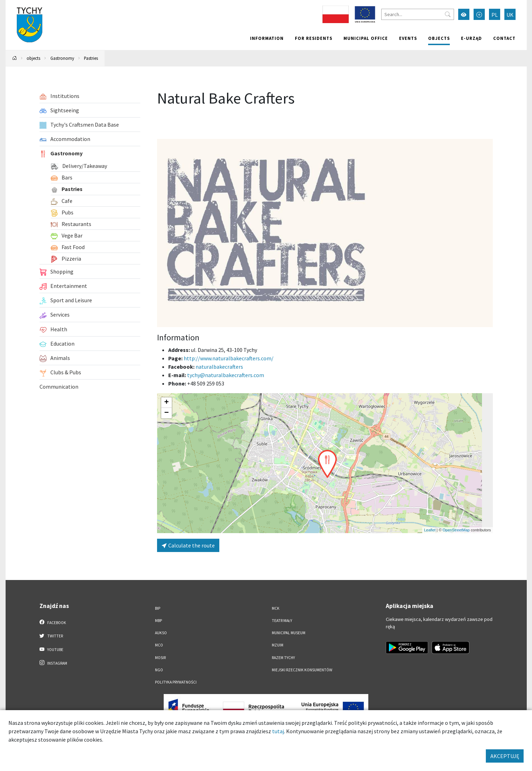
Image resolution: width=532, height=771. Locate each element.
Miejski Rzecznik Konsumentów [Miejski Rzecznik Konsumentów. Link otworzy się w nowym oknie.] (302, 670)
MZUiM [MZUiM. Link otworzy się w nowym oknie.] (278, 645)
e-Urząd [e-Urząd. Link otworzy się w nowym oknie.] (471, 38)
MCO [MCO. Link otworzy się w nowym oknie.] (159, 645)
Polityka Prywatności (176, 682)
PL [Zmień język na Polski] (495, 15)
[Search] (418, 14)
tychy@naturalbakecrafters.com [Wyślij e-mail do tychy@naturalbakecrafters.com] (226, 375)
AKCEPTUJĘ (505, 756)
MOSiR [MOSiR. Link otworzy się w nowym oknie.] (160, 658)
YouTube (52, 649)
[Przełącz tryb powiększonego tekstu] (479, 14)
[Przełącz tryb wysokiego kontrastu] (464, 14)
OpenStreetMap (456, 530)
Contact (504, 38)
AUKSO (161, 633)
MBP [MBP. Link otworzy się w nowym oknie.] (158, 621)
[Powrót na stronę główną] (14, 58)
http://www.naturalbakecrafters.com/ (229, 358)
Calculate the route (188, 545)
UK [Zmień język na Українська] (510, 15)
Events (408, 38)
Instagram (54, 663)
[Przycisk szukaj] (448, 14)
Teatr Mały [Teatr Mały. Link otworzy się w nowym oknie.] (282, 621)
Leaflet (430, 530)
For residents (314, 38)
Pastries (91, 58)
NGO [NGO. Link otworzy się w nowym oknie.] (159, 670)
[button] (327, 464)
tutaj (278, 731)
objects (439, 38)
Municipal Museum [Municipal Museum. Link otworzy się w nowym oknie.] (289, 633)
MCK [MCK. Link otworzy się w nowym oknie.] (276, 608)
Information (267, 38)
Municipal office (366, 38)
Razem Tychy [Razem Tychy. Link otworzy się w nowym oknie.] (283, 658)
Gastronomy (62, 58)
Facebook (53, 622)
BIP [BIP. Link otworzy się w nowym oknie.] (158, 608)
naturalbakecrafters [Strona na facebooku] (219, 367)
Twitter (51, 636)
